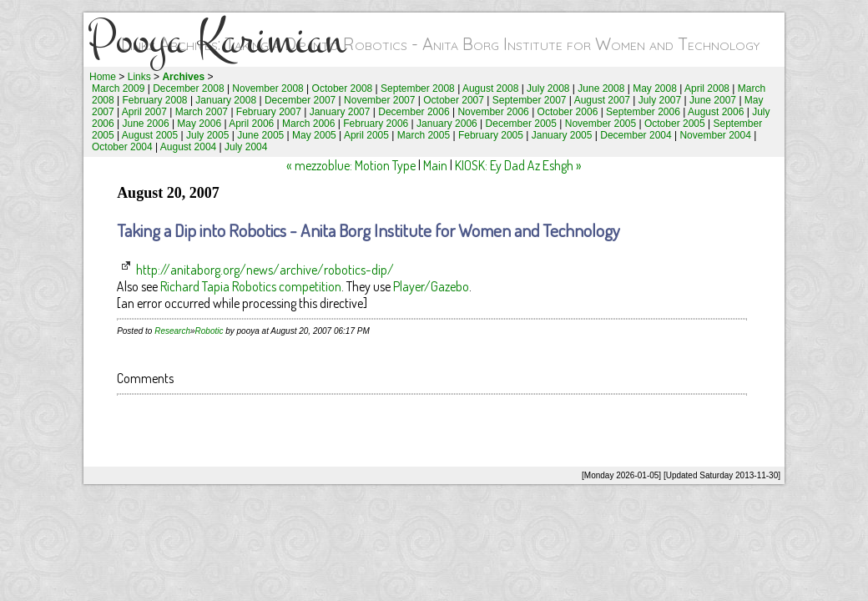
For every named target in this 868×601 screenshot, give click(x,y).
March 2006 (308, 124)
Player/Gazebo (431, 286)
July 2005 (207, 135)
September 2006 (643, 112)
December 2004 (636, 135)
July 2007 (660, 100)
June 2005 (260, 135)
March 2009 (118, 88)
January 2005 (562, 135)
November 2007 (379, 100)
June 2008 (601, 88)
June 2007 (713, 100)
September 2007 (530, 100)
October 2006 (568, 112)
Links (139, 77)
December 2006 (414, 112)
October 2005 (675, 124)
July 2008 (548, 88)
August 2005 (150, 135)
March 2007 (202, 112)
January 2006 (447, 124)
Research (172, 331)
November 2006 (493, 112)
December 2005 (521, 124)
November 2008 (267, 88)
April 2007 (144, 112)
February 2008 (155, 100)
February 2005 (491, 135)
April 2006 (251, 124)
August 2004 (188, 147)
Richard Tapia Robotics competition (251, 286)
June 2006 (146, 124)
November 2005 (601, 124)
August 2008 (490, 88)
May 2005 (314, 135)
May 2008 (655, 88)
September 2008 (418, 88)
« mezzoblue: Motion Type (351, 165)
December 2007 (300, 100)
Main (435, 165)
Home (103, 77)
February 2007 (269, 112)
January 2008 (226, 100)
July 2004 (246, 147)
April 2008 (707, 88)
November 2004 (715, 135)
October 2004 (122, 147)
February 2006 (376, 124)
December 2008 (188, 88)
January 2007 (340, 112)
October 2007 (454, 100)
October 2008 (343, 88)
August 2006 (716, 112)
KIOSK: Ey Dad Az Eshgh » (518, 165)
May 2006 (199, 124)
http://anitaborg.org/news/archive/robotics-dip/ (265, 270)
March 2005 (424, 135)
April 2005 (366, 135)
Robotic (209, 331)
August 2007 (602, 100)
